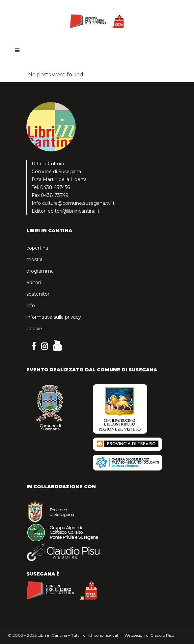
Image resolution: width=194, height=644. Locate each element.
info (31, 306)
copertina (37, 248)
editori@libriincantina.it (74, 211)
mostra (34, 259)
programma (40, 271)
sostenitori (38, 294)
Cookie (34, 329)
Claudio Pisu (162, 635)
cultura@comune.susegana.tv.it (78, 203)
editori (34, 282)
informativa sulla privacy (54, 317)
